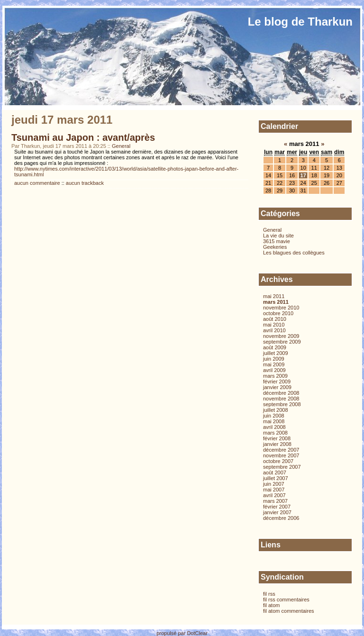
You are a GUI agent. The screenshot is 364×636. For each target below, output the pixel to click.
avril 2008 (274, 427)
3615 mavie (277, 241)
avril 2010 (274, 330)
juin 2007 (274, 484)
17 (303, 175)
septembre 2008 (282, 404)
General (121, 146)
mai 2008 (274, 421)
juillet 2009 (276, 353)
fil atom (271, 605)
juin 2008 (274, 416)
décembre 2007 (281, 450)
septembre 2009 (282, 342)
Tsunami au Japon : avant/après (83, 137)
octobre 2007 (278, 461)
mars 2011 (276, 302)
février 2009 (277, 382)
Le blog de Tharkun (300, 22)
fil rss (269, 594)
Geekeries (275, 247)
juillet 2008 (276, 410)
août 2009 (275, 347)
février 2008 (277, 438)
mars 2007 (275, 501)
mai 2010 (274, 325)
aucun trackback (85, 183)
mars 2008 (275, 433)
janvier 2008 (277, 444)
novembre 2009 (281, 336)
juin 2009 (274, 359)
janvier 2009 (277, 387)
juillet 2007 (276, 478)
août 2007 (275, 472)
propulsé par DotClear (182, 633)
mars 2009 (275, 376)
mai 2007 (274, 490)
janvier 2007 (277, 512)
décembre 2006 (281, 518)
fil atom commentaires (289, 611)
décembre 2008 (281, 393)
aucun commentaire (37, 183)
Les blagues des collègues (294, 253)
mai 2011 (274, 296)
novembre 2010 (281, 308)
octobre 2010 (278, 313)
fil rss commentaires (286, 600)
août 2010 (275, 319)
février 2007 (277, 507)
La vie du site (278, 236)
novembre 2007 (281, 455)
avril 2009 (274, 370)
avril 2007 (274, 495)
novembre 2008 (281, 399)
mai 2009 (274, 364)
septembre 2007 (282, 467)
